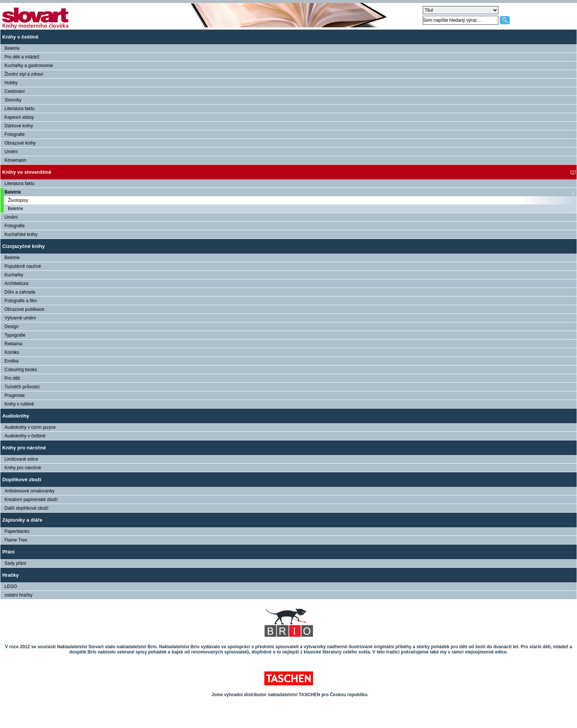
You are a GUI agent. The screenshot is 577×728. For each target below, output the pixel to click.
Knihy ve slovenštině (27, 172)
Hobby (11, 83)
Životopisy (18, 200)
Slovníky (13, 100)
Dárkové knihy (19, 126)
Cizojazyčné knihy (24, 246)
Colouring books (21, 370)
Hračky (10, 575)
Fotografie (15, 134)
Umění (11, 152)
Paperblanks (17, 531)
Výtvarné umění (20, 318)
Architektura (16, 283)
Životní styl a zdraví (24, 74)
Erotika (11, 361)
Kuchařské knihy (21, 234)
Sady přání (15, 563)
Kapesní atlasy (19, 117)
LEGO (11, 586)
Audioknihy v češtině (25, 436)
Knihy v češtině (20, 37)
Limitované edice (21, 459)
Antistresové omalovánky (29, 491)
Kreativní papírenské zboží (31, 500)
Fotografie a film (21, 301)
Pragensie (15, 395)
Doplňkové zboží (22, 480)
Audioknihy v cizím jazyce (30, 427)
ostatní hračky (19, 595)
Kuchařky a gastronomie (29, 66)
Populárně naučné (23, 266)
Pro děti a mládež (22, 57)
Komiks (12, 352)
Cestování (15, 91)
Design (11, 327)
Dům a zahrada (20, 292)
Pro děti (12, 378)
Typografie (15, 335)
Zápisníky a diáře (22, 520)
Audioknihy (16, 416)
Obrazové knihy (20, 143)
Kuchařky (14, 275)
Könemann (15, 160)
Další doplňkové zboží (26, 508)
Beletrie (12, 48)
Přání (8, 552)
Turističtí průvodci (22, 387)
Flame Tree (16, 540)
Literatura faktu (19, 109)
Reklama (13, 344)
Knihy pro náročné (24, 448)
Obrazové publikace (24, 309)
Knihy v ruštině (19, 404)
